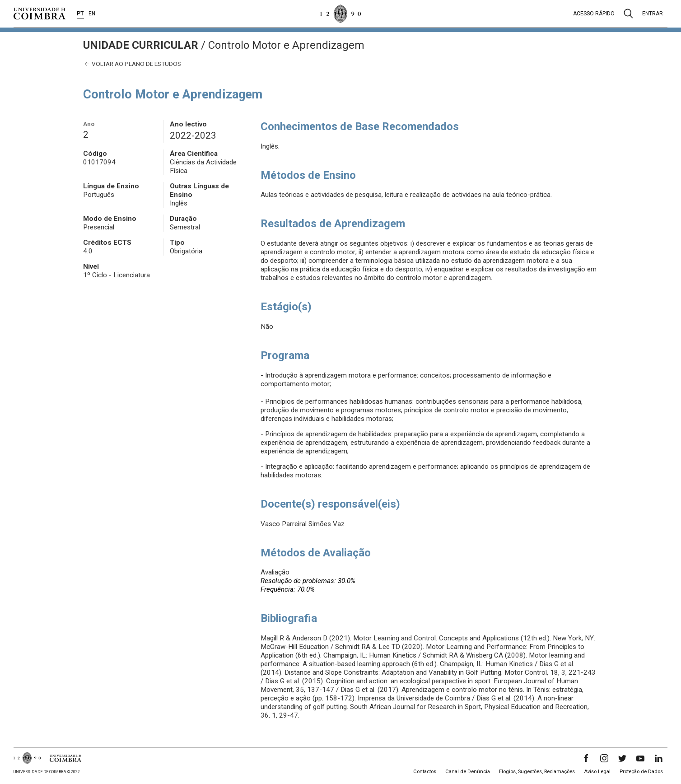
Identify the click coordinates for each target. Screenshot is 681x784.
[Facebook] (586, 758)
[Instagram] (604, 758)
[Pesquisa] (628, 14)
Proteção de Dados (641, 772)
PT (80, 14)
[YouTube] (640, 758)
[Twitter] (622, 758)
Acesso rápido (594, 14)
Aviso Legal (597, 772)
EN (92, 14)
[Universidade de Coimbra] (40, 14)
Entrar (653, 14)
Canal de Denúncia (468, 772)
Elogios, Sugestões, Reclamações (537, 772)
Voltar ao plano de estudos (132, 64)
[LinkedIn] (658, 758)
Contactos (425, 772)
